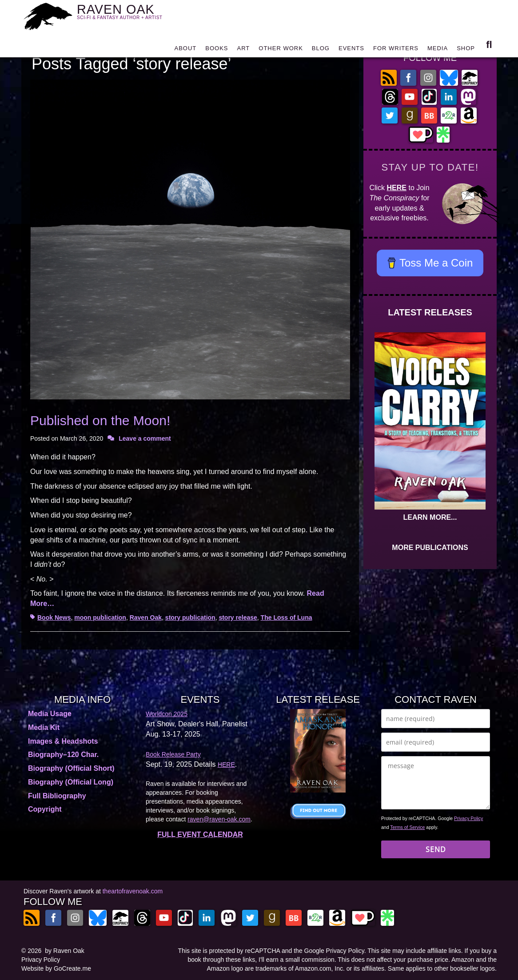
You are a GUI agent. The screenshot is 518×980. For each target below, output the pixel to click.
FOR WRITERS (396, 50)
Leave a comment (145, 438)
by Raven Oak (65, 951)
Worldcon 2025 (167, 714)
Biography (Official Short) (71, 768)
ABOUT (185, 50)
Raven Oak (146, 617)
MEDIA (438, 50)
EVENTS (351, 50)
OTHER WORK (281, 50)
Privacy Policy (468, 818)
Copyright (45, 809)
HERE (397, 188)
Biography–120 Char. (63, 755)
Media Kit (44, 727)
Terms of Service (407, 827)
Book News (54, 617)
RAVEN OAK (133, 14)
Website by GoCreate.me (56, 968)
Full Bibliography (57, 796)
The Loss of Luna (287, 617)
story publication (190, 617)
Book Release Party (173, 754)
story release (238, 617)
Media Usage (50, 714)
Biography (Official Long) (71, 782)
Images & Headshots (63, 741)
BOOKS (217, 50)
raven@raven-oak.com (219, 819)
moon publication (100, 617)
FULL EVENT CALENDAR (200, 835)
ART (244, 50)
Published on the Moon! (100, 420)
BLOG (321, 50)
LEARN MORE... (430, 517)
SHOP (466, 50)
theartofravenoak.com (133, 891)
